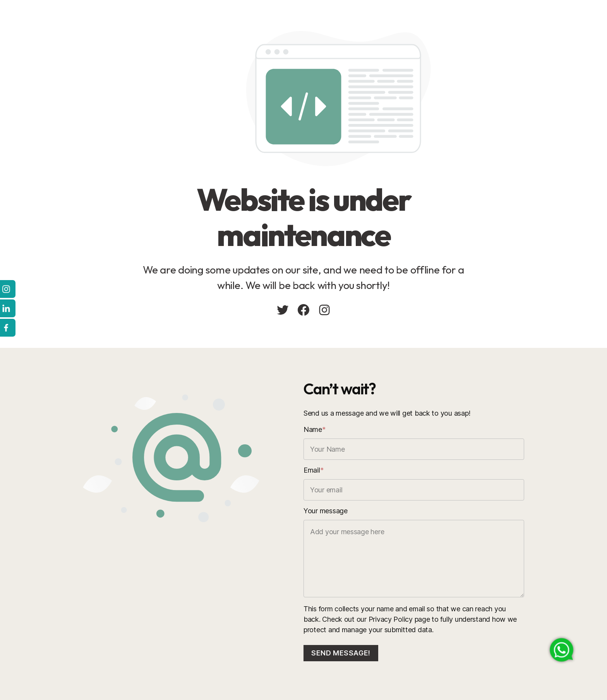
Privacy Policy (391, 619)
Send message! (341, 653)
